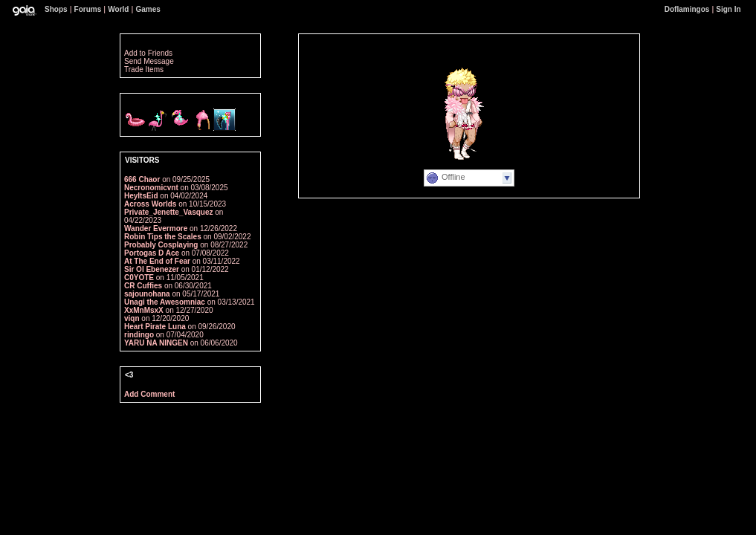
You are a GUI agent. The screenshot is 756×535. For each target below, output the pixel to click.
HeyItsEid (141, 196)
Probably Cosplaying (162, 245)
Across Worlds (150, 204)
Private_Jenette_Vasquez (169, 212)
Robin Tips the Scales (163, 237)
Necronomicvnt (151, 188)
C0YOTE (139, 278)
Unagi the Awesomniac (165, 302)
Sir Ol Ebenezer (152, 269)
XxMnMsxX (144, 310)
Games (148, 9)
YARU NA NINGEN (156, 343)
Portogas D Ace (153, 253)
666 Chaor (142, 179)
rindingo (139, 335)
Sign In (728, 9)
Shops (56, 9)
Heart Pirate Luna (155, 327)
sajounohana (147, 294)
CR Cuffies (143, 286)
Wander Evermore (156, 228)
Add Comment (149, 394)
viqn (132, 318)
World (118, 9)
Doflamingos (687, 9)
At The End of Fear (157, 261)
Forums (88, 9)
